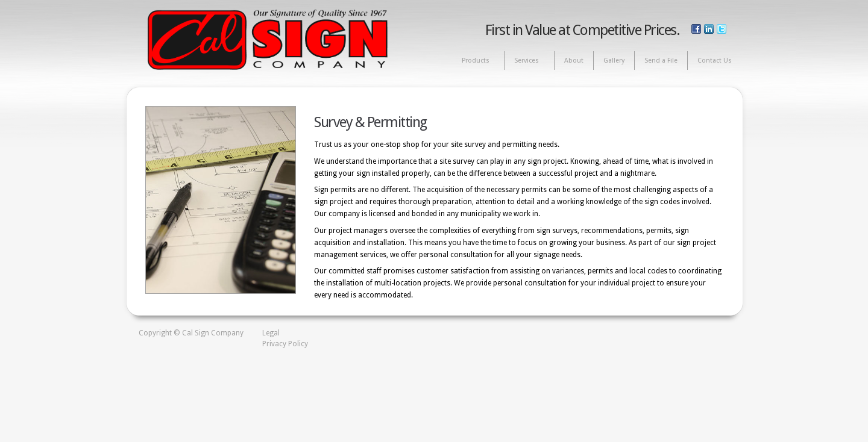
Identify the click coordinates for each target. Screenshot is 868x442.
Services (527, 61)
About (574, 61)
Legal (271, 333)
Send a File (661, 61)
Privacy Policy (285, 344)
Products (476, 61)
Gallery (614, 61)
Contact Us (715, 61)
